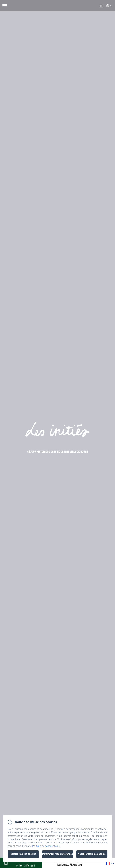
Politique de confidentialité (46, 846)
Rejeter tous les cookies (23, 854)
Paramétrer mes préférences (57, 854)
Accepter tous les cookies (92, 854)
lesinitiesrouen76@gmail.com (70, 864)
